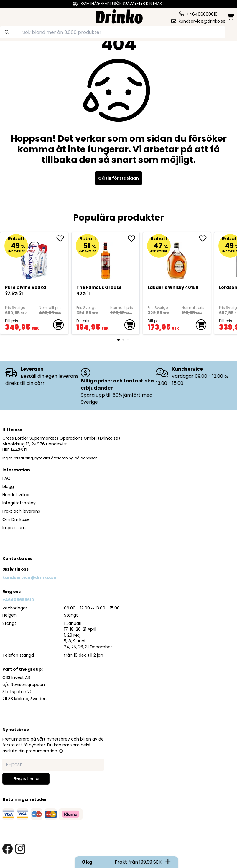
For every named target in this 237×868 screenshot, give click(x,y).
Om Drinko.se (16, 519)
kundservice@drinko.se (29, 577)
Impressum (14, 528)
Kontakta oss (17, 559)
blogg (8, 486)
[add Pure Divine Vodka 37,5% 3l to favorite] (62, 238)
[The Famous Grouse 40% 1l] (106, 258)
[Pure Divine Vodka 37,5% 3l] (34, 258)
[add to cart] (58, 325)
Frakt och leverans (21, 511)
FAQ (6, 478)
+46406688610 (18, 600)
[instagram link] (20, 849)
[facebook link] (8, 849)
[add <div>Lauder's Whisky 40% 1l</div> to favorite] (205, 238)
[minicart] (231, 17)
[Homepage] (119, 16)
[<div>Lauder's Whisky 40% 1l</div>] (177, 258)
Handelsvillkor (16, 495)
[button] (61, 751)
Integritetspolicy (19, 503)
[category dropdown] (14, 16)
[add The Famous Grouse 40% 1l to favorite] (134, 238)
